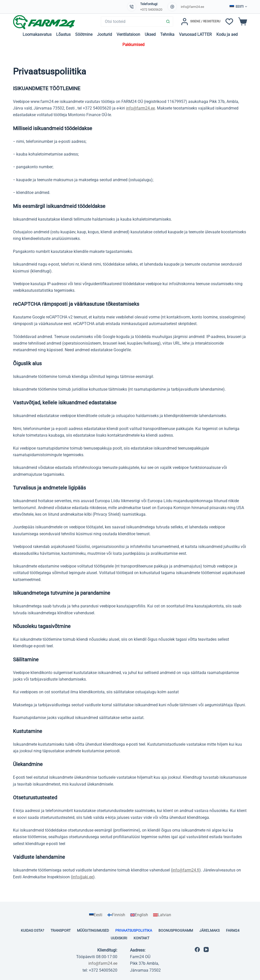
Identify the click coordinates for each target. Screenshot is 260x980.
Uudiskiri (119, 938)
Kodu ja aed (227, 34)
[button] (238, 7)
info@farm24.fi (186, 870)
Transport (61, 930)
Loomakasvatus (37, 34)
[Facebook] (197, 950)
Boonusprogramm (176, 930)
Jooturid (104, 34)
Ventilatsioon (128, 34)
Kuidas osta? (32, 930)
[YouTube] (206, 950)
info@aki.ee (83, 877)
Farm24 (233, 930)
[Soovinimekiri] (229, 22)
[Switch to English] (139, 915)
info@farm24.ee (192, 7)
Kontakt (141, 938)
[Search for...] (132, 22)
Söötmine (84, 34)
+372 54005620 (151, 10)
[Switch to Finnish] (116, 915)
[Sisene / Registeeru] (201, 22)
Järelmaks (209, 930)
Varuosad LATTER (195, 34)
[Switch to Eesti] (96, 915)
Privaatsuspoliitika (134, 930)
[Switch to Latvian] (162, 915)
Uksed (150, 34)
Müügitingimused (93, 930)
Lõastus (63, 34)
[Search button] (168, 22)
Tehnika (167, 34)
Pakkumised (133, 45)
